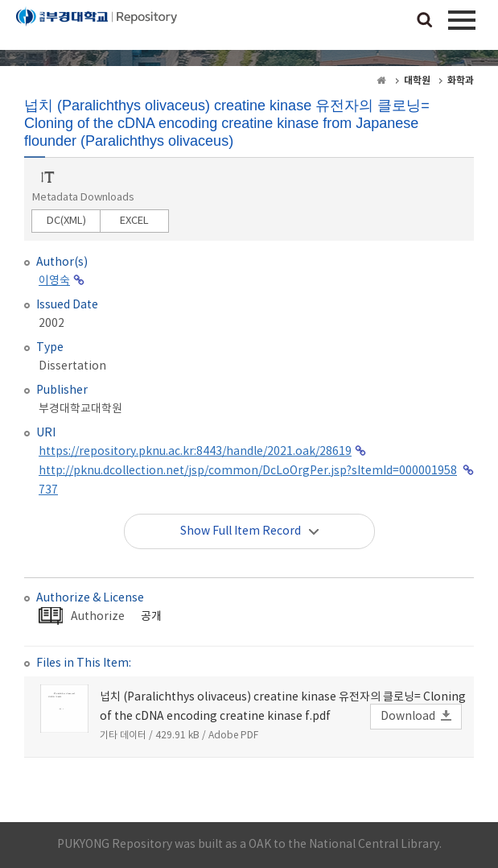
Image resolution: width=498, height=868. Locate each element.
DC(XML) (66, 221)
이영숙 (54, 281)
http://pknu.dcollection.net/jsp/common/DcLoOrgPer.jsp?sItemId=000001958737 (248, 481)
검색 (425, 21)
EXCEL (134, 221)
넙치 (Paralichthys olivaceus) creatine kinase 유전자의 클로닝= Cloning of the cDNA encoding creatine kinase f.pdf (283, 707)
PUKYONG (97, 28)
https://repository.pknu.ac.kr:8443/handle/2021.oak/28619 (195, 452)
